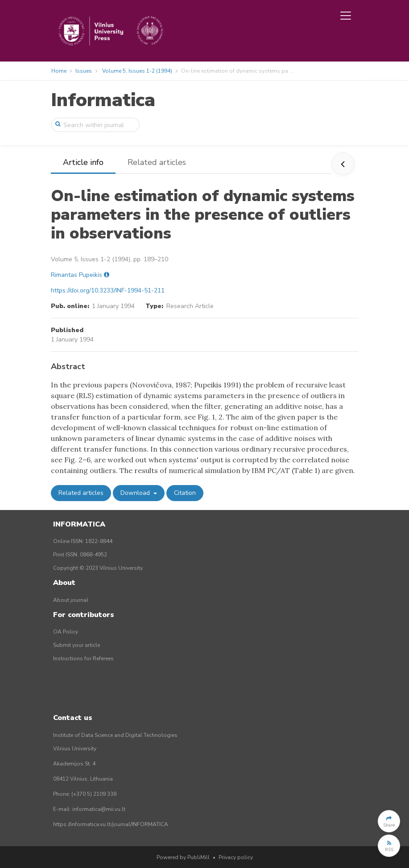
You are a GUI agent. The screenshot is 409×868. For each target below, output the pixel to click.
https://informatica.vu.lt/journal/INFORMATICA (111, 824)
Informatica (103, 100)
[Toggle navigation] (346, 16)
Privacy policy (236, 857)
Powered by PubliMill (183, 857)
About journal (71, 600)
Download (136, 493)
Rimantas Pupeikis (76, 275)
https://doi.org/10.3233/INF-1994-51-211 (108, 290)
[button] (389, 821)
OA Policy (66, 632)
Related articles (157, 162)
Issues (84, 71)
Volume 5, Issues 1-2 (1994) (137, 71)
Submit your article (76, 645)
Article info (83, 162)
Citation (185, 493)
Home (59, 71)
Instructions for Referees (83, 658)
